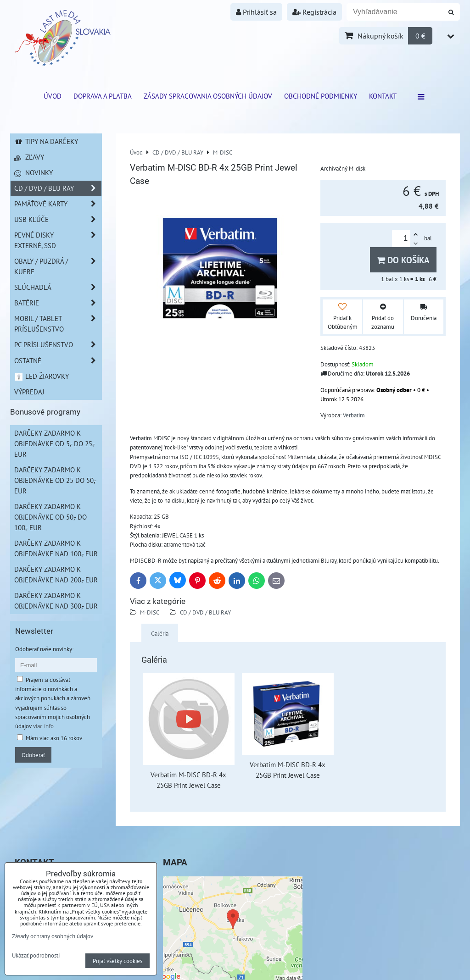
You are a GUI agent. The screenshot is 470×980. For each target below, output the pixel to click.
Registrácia (314, 12)
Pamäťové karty (58, 204)
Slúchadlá (58, 287)
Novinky (34, 172)
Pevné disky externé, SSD (58, 240)
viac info (43, 726)
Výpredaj (29, 392)
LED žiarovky (42, 376)
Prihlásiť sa (256, 12)
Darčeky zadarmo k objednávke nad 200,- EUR (56, 574)
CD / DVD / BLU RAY (205, 612)
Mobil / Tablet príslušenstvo (58, 324)
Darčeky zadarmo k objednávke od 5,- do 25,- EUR (55, 443)
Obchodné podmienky (321, 96)
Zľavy (29, 157)
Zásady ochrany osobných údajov (53, 936)
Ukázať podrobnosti (36, 956)
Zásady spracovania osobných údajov (208, 96)
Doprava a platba (103, 96)
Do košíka (403, 260)
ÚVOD (53, 96)
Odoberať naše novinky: (44, 649)
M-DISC (150, 612)
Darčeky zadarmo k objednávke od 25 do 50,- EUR (55, 480)
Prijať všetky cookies (117, 961)
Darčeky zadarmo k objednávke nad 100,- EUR (56, 548)
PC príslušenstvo (58, 345)
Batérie (58, 303)
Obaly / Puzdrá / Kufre (58, 266)
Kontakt (383, 96)
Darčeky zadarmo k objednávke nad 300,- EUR (56, 601)
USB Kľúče (58, 219)
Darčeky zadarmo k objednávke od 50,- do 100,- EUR (50, 517)
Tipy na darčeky (46, 141)
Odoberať (33, 755)
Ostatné (58, 361)
